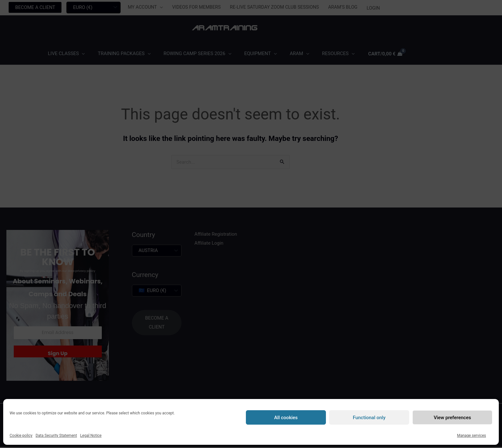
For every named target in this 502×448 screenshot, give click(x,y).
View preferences (452, 418)
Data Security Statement (56, 436)
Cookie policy (21, 436)
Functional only (369, 418)
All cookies (286, 418)
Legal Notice (91, 436)
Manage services (471, 436)
